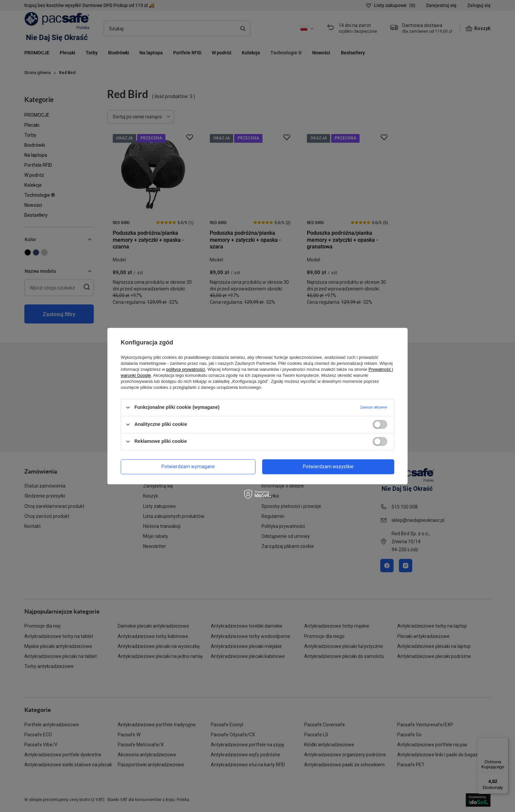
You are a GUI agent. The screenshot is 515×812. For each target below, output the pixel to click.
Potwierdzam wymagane (188, 467)
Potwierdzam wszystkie (328, 467)
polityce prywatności (186, 369)
